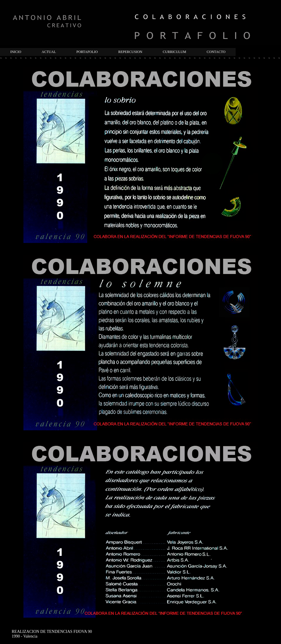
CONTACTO (216, 52)
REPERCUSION (130, 52)
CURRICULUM (174, 52)
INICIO (16, 52)
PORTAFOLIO (87, 52)
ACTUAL (49, 52)
